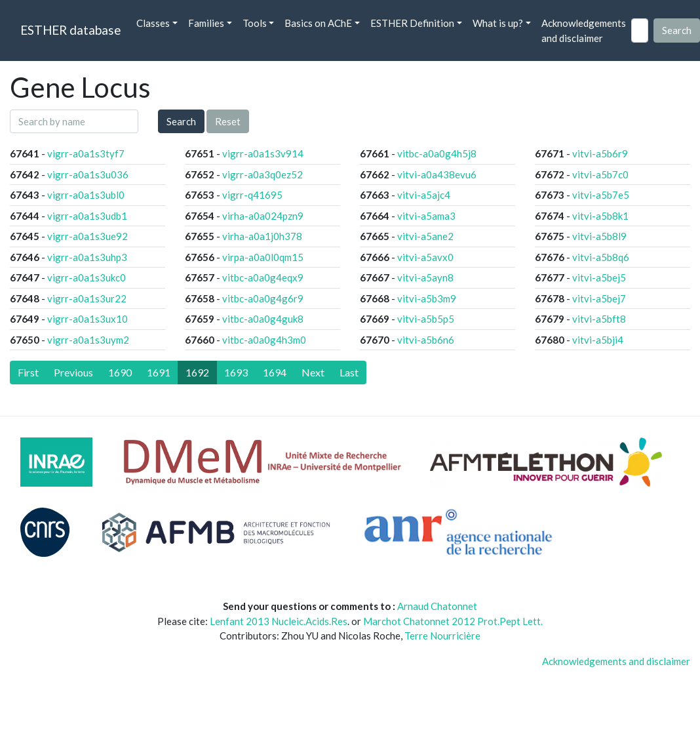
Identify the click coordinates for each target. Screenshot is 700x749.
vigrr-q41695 (252, 195)
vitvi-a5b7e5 (601, 195)
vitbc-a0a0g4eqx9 (263, 277)
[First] (28, 373)
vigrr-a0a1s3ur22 (87, 298)
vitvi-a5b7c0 (600, 174)
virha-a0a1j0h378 (262, 236)
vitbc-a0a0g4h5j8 (437, 153)
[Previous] (73, 373)
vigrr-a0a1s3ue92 (87, 236)
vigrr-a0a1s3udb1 (87, 216)
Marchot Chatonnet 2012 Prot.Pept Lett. (453, 621)
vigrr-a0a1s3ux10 (87, 319)
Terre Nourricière (442, 636)
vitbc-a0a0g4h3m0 (264, 340)
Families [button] (206, 23)
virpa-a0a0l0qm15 (263, 257)
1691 (159, 372)
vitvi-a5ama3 (426, 216)
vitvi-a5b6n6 (426, 340)
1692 (197, 372)
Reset (228, 121)
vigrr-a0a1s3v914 (263, 153)
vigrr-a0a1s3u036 (88, 174)
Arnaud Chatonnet (437, 606)
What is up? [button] (498, 23)
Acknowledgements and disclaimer (584, 30)
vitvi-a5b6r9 (600, 153)
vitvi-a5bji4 (598, 340)
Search (181, 121)
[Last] (349, 373)
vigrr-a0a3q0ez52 (262, 174)
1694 (275, 372)
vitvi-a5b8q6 (601, 257)
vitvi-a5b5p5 (426, 319)
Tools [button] (255, 23)
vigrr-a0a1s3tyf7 (86, 153)
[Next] (313, 373)
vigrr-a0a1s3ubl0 (86, 195)
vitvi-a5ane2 (425, 236)
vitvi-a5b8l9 (599, 236)
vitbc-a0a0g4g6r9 (263, 298)
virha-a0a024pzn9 (263, 216)
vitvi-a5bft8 (599, 319)
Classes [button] (153, 23)
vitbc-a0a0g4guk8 (263, 319)
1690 (120, 372)
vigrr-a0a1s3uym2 (88, 340)
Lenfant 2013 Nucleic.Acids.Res (279, 621)
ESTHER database (70, 30)
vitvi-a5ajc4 (424, 195)
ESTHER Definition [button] (412, 23)
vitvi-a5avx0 (425, 257)
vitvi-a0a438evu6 (437, 174)
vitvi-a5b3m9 (427, 298)
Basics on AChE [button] (318, 23)
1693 (236, 372)
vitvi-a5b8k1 (600, 216)
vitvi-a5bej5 (599, 277)
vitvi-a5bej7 (599, 298)
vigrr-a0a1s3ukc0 (87, 277)
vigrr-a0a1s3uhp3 (87, 257)
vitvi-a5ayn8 (425, 277)
